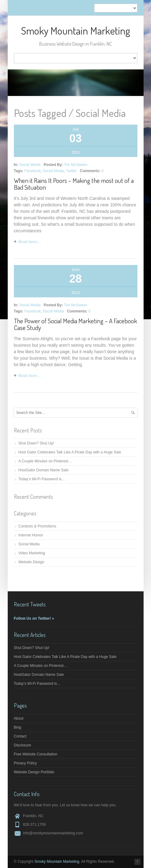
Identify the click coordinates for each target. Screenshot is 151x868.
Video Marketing (32, 553)
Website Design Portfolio (34, 772)
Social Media (30, 165)
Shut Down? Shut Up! (36, 443)
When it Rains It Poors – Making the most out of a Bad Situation (74, 184)
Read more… (30, 242)
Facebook (33, 171)
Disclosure (23, 745)
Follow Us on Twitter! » (34, 618)
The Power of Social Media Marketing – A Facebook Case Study (75, 324)
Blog (18, 727)
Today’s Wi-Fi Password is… (42, 479)
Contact (20, 736)
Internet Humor (31, 535)
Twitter (71, 171)
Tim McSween (76, 165)
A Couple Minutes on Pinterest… (45, 461)
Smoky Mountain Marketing (76, 30)
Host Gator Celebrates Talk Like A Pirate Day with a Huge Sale (70, 452)
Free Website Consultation (36, 754)
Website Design (31, 562)
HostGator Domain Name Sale (44, 470)
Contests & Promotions (38, 526)
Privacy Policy (25, 763)
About (19, 718)
